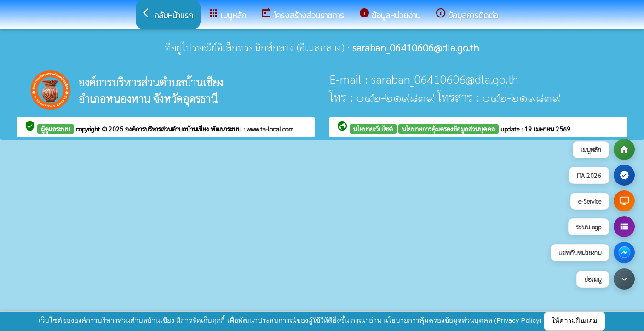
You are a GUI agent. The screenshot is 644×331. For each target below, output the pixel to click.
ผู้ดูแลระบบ (56, 129)
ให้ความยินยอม (575, 321)
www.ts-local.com (270, 129)
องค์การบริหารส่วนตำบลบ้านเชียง (168, 129)
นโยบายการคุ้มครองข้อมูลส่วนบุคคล (448, 129)
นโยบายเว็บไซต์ (373, 129)
